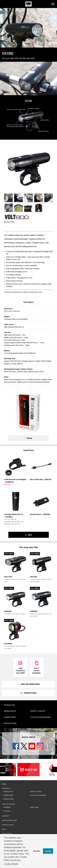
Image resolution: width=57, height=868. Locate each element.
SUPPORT (6, 816)
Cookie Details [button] (11, 864)
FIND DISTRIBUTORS (9, 820)
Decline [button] (37, 851)
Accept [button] (48, 851)
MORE (29, 535)
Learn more (7, 485)
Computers (7, 811)
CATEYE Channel (8, 825)
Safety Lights (34, 807)
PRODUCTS (6, 788)
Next (54, 770)
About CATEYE (7, 834)
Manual (28, 438)
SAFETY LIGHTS (38, 711)
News (4, 829)
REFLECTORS (10, 723)
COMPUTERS (10, 717)
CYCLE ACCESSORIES (41, 717)
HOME (4, 784)
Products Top (9, 705)
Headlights (7, 807)
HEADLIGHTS (10, 711)
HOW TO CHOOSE (8, 804)
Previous (3, 770)
